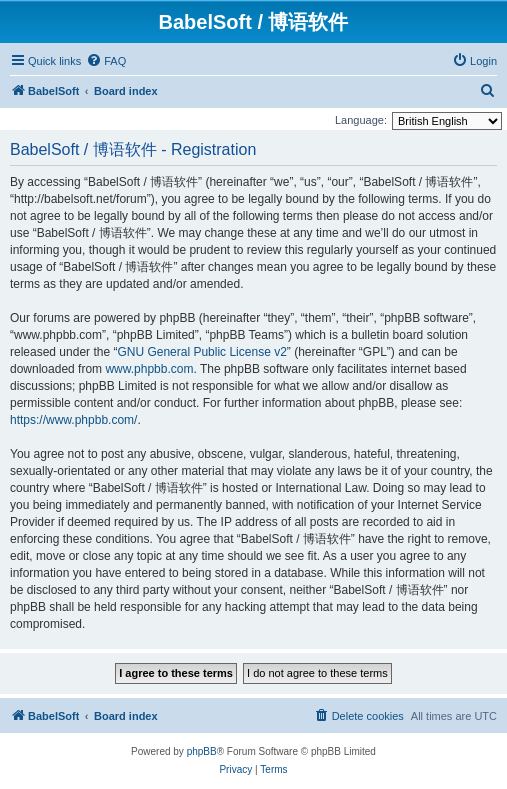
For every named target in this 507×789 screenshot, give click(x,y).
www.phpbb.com (149, 369)
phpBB (202, 751)
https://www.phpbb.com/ (73, 420)
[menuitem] (106, 61)
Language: (361, 120)
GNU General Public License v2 (201, 352)
